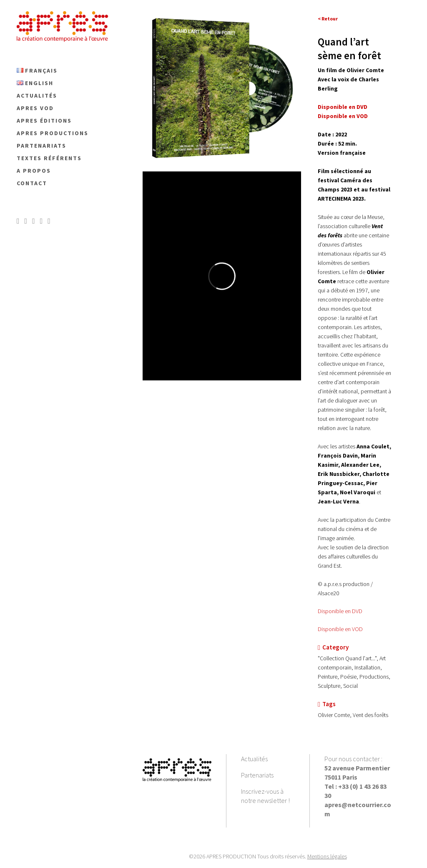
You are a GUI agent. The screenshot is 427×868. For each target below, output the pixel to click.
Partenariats (257, 775)
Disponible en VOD (340, 629)
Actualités (254, 759)
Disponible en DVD (340, 611)
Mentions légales (327, 856)
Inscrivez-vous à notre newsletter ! (265, 796)
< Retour (328, 19)
